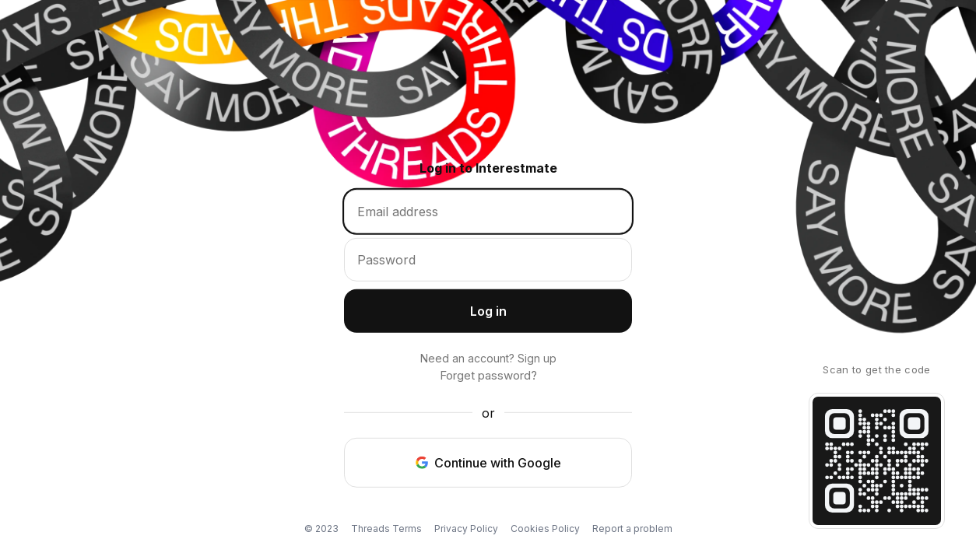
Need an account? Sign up (488, 358)
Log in (499, 316)
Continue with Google (488, 462)
